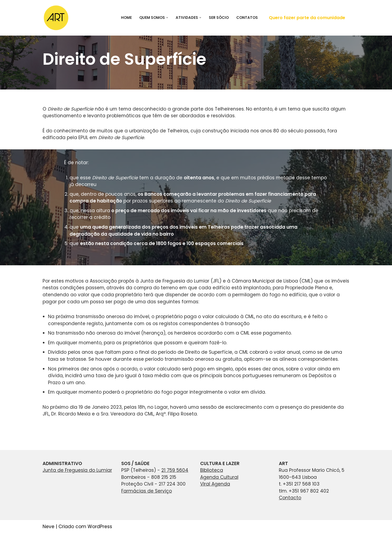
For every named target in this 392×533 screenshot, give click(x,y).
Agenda (221, 484)
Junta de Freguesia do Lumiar (77, 470)
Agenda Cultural (219, 477)
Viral (206, 484)
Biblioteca (212, 470)
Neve (48, 526)
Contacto (290, 497)
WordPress (100, 526)
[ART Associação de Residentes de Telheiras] (56, 18)
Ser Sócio (219, 18)
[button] (167, 18)
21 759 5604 (175, 470)
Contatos (247, 18)
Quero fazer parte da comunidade (307, 18)
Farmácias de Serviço (147, 491)
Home (126, 18)
